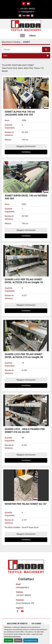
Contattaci (26, 152)
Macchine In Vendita (17, 624)
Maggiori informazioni (26, 146)
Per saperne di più (31, 640)
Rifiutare (18, 640)
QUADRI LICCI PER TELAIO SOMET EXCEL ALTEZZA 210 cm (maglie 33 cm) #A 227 (24, 282)
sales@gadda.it (28, 12)
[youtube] (28, 4)
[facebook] (24, 4)
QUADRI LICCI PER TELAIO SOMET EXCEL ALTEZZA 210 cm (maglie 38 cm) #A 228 (24, 357)
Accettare (9, 640)
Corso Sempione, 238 (25, 603)
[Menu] (22, 36)
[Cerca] (22, 49)
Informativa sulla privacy (12, 636)
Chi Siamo (36, 624)
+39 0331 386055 (28, 9)
